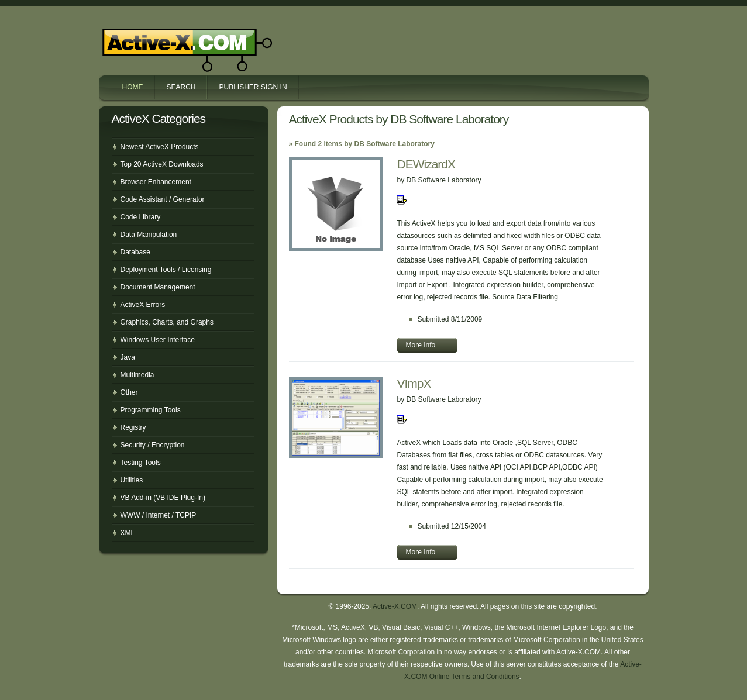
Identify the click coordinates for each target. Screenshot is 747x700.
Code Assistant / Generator (163, 199)
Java (128, 357)
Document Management (158, 287)
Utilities (132, 480)
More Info (421, 345)
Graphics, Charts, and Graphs (167, 322)
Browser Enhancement (156, 182)
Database (135, 252)
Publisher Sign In (253, 87)
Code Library (141, 217)
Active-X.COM (162, 40)
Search (181, 87)
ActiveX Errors (143, 305)
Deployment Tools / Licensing (166, 270)
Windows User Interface (158, 340)
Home (133, 87)
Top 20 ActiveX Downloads (162, 164)
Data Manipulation (149, 235)
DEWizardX (426, 164)
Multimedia (137, 375)
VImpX (414, 383)
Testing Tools (141, 463)
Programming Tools (151, 410)
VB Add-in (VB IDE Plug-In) (163, 498)
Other (129, 392)
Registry (133, 427)
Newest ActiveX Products (160, 147)
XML (128, 533)
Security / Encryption (153, 445)
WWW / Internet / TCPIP (159, 515)
